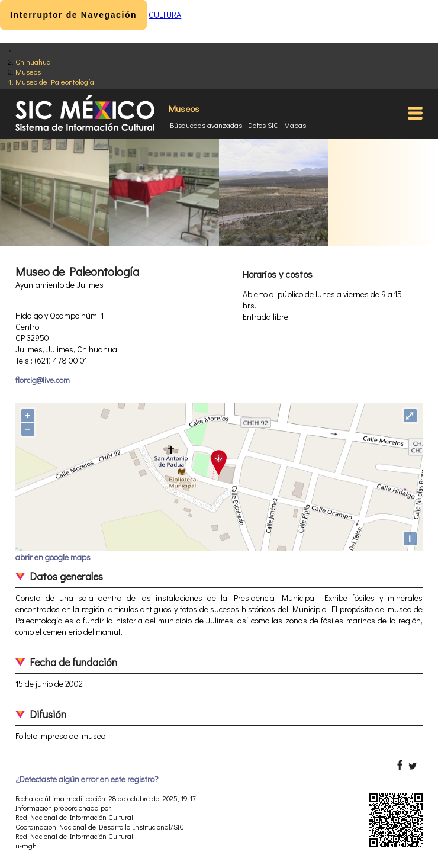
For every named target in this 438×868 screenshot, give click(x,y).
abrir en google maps (53, 557)
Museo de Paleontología (55, 81)
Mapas (295, 125)
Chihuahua (33, 61)
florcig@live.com (43, 380)
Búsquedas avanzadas (206, 125)
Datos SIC (263, 125)
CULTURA (165, 15)
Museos (28, 71)
